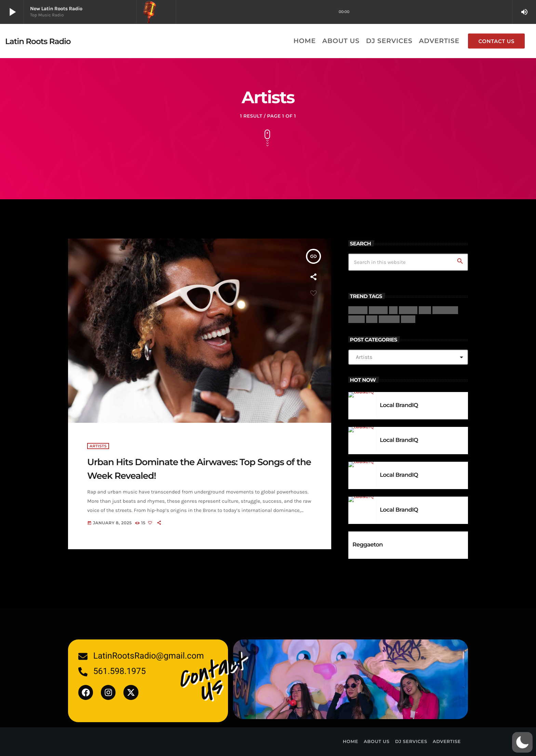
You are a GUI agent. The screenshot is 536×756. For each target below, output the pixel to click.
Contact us (496, 41)
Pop (372, 319)
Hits (425, 310)
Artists (358, 310)
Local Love (445, 310)
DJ (393, 310)
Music (357, 319)
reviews (389, 319)
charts (378, 310)
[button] (522, 742)
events (408, 310)
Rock (408, 319)
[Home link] (38, 41)
